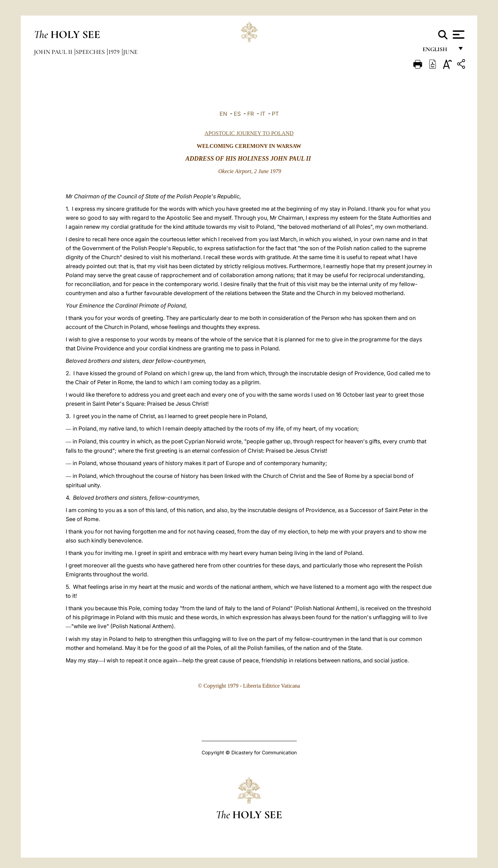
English (438, 51)
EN (223, 114)
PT (275, 114)
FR (251, 114)
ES (237, 114)
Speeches (91, 52)
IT (263, 114)
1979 (115, 52)
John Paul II (54, 52)
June (130, 52)
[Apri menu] (458, 35)
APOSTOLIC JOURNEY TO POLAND (249, 133)
